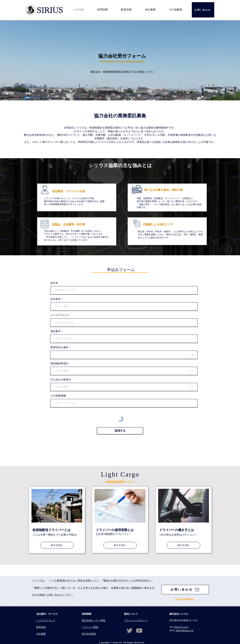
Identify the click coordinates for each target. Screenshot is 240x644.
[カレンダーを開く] (192, 371)
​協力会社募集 (89, 634)
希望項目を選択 (59, 347)
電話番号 (55, 331)
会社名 (54, 283)
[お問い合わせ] (203, 10)
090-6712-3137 (182, 627)
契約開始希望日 (59, 363)
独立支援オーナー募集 (94, 620)
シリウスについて (46, 620)
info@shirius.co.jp (185, 630)
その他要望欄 (58, 396)
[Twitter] (130, 631)
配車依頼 (41, 627)
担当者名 (55, 299)
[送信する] (120, 431)
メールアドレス (59, 315)
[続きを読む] (57, 545)
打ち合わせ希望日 (61, 380)
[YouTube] (139, 631)
